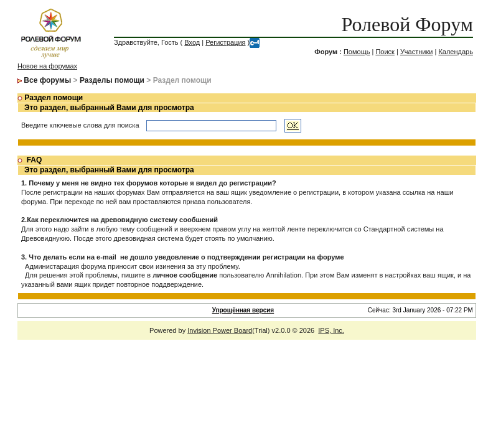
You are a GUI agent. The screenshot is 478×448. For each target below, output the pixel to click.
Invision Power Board (220, 330)
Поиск (385, 52)
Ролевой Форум (407, 24)
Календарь (456, 52)
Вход (192, 42)
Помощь (357, 52)
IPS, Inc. (331, 330)
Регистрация (225, 42)
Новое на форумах (47, 66)
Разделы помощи (112, 80)
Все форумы (47, 80)
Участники (417, 52)
